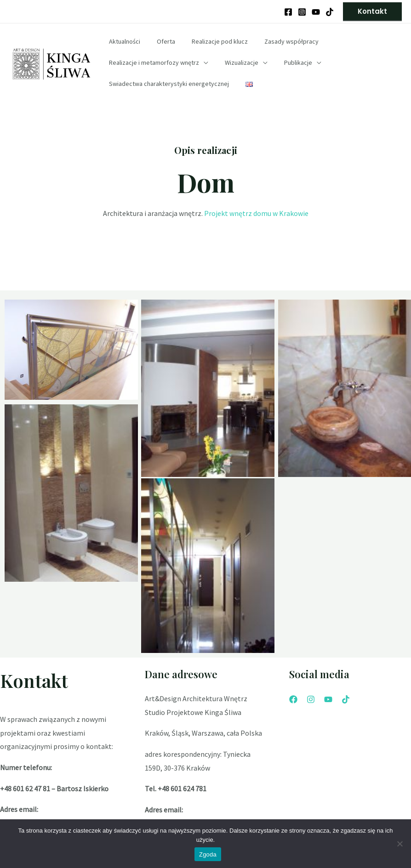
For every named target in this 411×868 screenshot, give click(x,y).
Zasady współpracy (279, 41)
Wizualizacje (236, 62)
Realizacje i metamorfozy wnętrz (152, 62)
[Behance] (330, 12)
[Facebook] (288, 12)
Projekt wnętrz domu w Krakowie (256, 213)
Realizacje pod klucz (211, 41)
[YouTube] (316, 12)
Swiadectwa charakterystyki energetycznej (167, 84)
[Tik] (346, 699)
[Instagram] (302, 12)
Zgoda (208, 854)
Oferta (160, 41)
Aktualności (123, 41)
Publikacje (289, 62)
